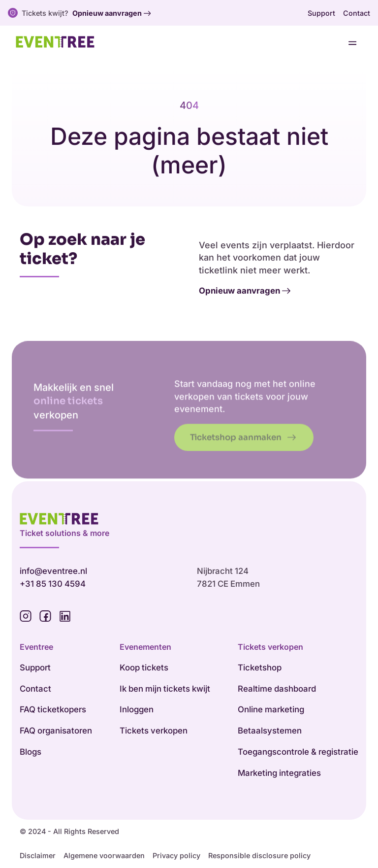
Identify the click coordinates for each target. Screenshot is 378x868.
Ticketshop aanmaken (243, 451)
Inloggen (137, 709)
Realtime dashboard (277, 689)
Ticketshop (260, 668)
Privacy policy (176, 855)
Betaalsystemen (270, 731)
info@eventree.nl (53, 571)
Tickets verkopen (154, 731)
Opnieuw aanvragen (111, 13)
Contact (357, 13)
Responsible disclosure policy (259, 855)
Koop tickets (144, 668)
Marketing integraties (279, 773)
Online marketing (271, 709)
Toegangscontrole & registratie (298, 752)
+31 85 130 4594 (53, 584)
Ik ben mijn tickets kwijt (165, 689)
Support (321, 13)
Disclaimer (38, 855)
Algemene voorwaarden (104, 855)
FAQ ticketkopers (53, 709)
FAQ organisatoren (56, 731)
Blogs (31, 752)
